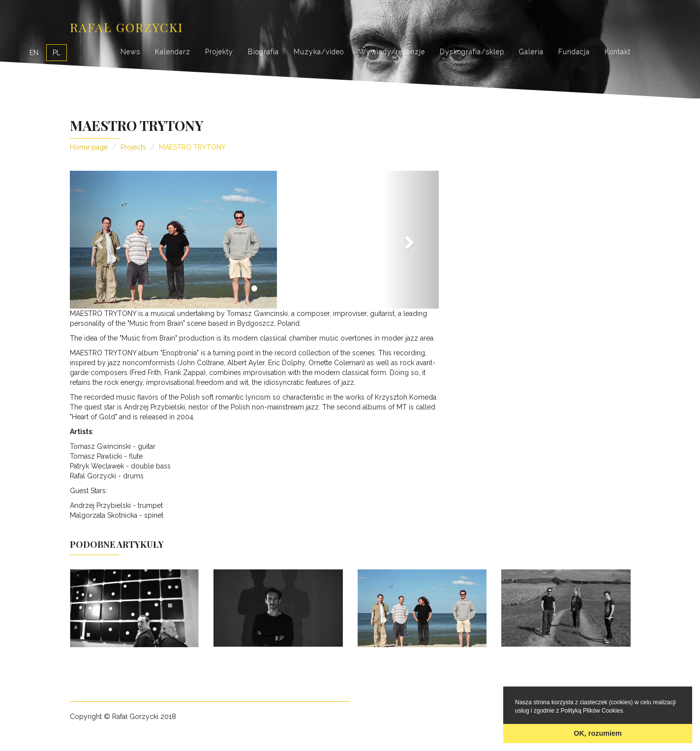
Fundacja (574, 52)
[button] (98, 240)
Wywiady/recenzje (392, 52)
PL (57, 53)
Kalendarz (173, 52)
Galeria (531, 52)
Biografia (263, 52)
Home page (89, 147)
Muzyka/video (319, 52)
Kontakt (618, 52)
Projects (133, 147)
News (130, 52)
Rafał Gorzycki (126, 27)
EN (34, 53)
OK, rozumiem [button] (598, 733)
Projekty (219, 52)
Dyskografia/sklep (472, 52)
